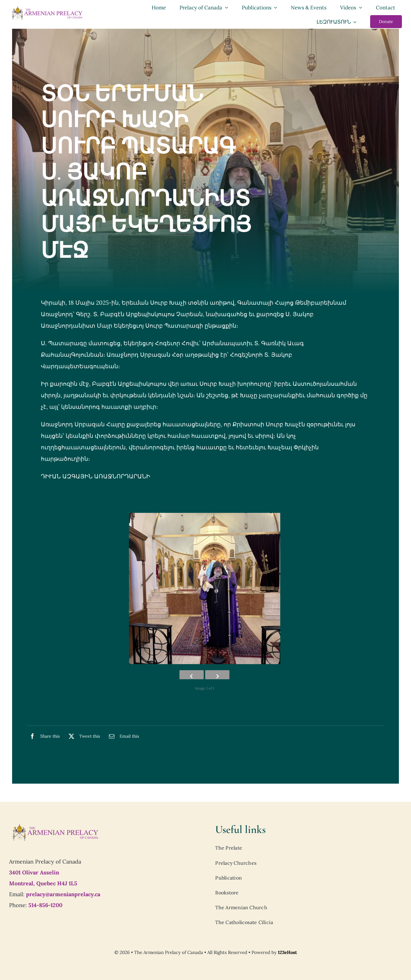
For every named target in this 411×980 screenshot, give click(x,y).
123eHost (287, 952)
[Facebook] (43, 736)
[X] (83, 736)
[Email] (122, 736)
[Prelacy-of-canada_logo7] (55, 826)
